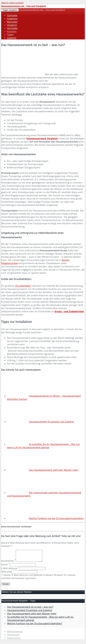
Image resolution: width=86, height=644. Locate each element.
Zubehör (12, 38)
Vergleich (12, 25)
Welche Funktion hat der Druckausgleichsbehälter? (56, 518)
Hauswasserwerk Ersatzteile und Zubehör (51, 422)
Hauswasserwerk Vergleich (42, 138)
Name (5, 567)
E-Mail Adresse (10, 570)
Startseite (12, 15)
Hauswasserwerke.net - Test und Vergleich (42, 10)
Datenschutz (14, 640)
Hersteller (12, 28)
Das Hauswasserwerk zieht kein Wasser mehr (54, 470)
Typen (10, 35)
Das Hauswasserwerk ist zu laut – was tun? (30, 609)
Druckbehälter (23, 286)
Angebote (12, 19)
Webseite (6, 574)
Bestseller (12, 22)
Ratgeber (12, 31)
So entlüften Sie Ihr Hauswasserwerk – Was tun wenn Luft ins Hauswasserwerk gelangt (43, 446)
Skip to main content (12, 3)
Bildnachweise (15, 634)
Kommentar (8, 563)
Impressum (13, 637)
